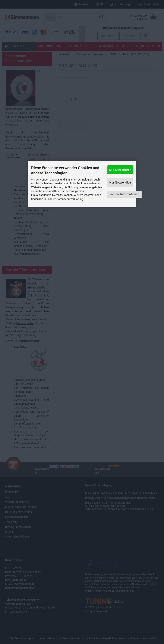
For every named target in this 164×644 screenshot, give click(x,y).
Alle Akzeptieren (120, 170)
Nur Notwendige (120, 182)
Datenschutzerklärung (70, 199)
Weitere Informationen (124, 194)
